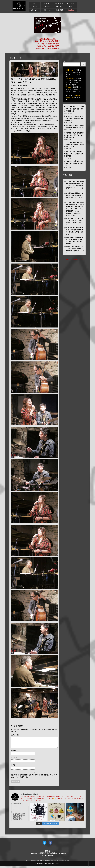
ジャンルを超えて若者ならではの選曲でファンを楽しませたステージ (74, 163)
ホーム (35, 3)
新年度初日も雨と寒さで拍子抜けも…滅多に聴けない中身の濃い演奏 (75, 249)
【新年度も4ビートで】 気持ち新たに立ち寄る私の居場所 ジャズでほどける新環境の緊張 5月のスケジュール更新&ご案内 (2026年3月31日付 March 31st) (47, 44)
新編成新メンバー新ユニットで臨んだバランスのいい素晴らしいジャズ (75, 220)
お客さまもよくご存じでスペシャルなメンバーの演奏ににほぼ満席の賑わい (74, 118)
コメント (15, 735)
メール (14, 760)
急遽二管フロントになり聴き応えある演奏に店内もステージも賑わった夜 (75, 230)
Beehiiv (69, 243)
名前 (13, 753)
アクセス (71, 7)
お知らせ (47, 3)
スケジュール (59, 3)
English (71, 10)
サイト (13, 767)
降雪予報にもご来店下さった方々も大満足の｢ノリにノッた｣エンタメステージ (75, 239)
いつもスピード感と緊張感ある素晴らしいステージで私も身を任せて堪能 (74, 154)
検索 (64, 61)
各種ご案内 (47, 7)
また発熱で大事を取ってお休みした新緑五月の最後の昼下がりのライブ (75, 195)
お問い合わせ (35, 10)
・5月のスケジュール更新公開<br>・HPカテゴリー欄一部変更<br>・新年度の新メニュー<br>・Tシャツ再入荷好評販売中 (75, 207)
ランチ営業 (59, 7)
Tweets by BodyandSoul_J (74, 259)
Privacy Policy (53, 863)
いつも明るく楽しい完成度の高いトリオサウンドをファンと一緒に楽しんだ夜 (74, 135)
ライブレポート (71, 3)
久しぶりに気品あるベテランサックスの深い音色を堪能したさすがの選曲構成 (74, 109)
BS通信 (35, 7)
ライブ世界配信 (59, 10)
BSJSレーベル (47, 10)
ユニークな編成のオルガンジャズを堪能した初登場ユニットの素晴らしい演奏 (74, 144)
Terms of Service (63, 863)
